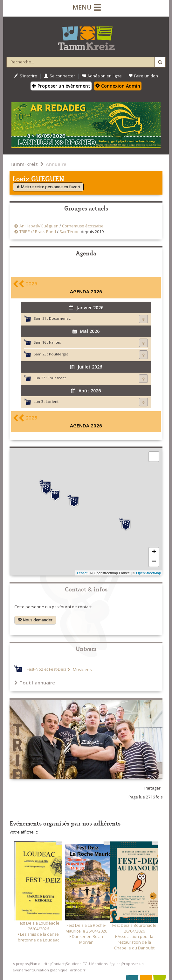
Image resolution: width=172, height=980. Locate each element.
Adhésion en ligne (102, 76)
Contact (58, 964)
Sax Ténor (69, 232)
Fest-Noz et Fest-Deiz (47, 670)
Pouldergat (58, 354)
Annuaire (56, 164)
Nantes (55, 342)
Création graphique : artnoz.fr (60, 970)
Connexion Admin (118, 86)
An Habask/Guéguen (39, 226)
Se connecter (59, 76)
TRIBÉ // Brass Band (38, 232)
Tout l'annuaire (35, 683)
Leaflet (82, 573)
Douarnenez (60, 318)
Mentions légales (106, 964)
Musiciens (82, 670)
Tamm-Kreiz (24, 164)
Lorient (52, 401)
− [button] (154, 562)
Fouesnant (57, 378)
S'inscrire (26, 76)
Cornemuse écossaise (83, 226)
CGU (86, 964)
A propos (21, 964)
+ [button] (154, 552)
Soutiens (73, 964)
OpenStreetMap (148, 573)
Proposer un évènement (61, 86)
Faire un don (143, 76)
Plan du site (40, 964)
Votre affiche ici (24, 832)
